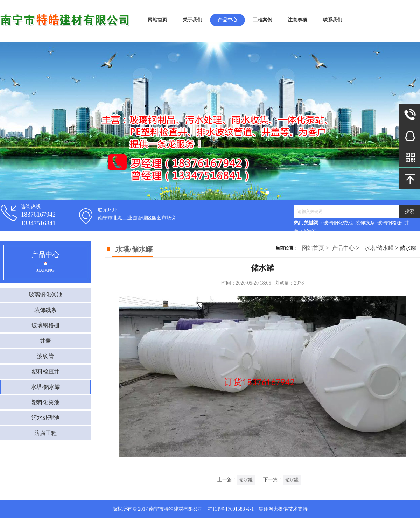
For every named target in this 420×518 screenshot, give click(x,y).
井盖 (45, 341)
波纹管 (45, 356)
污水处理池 (45, 418)
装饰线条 (45, 310)
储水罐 (246, 480)
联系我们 (332, 20)
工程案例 (262, 20)
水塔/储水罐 (45, 387)
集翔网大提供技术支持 (283, 509)
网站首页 (157, 20)
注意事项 (297, 20)
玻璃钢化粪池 (45, 295)
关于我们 (192, 20)
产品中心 (227, 20)
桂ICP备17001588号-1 (231, 509)
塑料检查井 (45, 372)
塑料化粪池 (45, 402)
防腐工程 (45, 433)
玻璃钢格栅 (45, 325)
